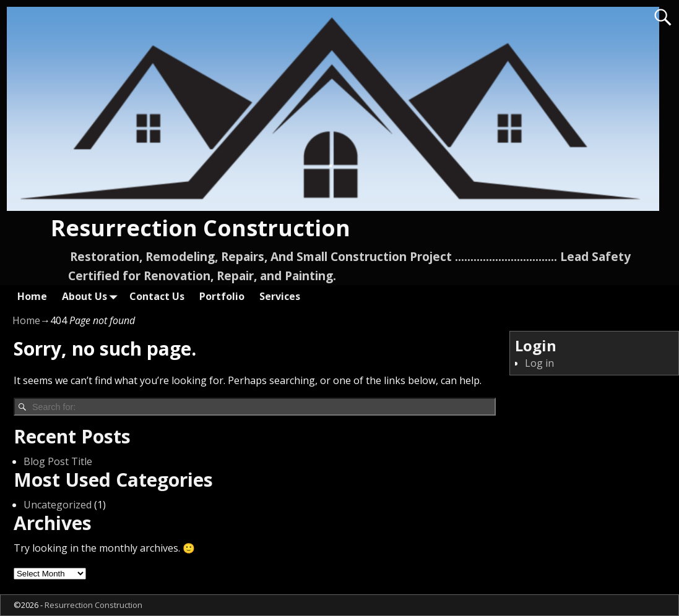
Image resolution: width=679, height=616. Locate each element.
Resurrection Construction (201, 228)
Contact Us (157, 296)
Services (280, 296)
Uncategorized (58, 505)
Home (32, 296)
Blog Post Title (58, 461)
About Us (92, 296)
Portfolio (222, 296)
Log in (539, 363)
